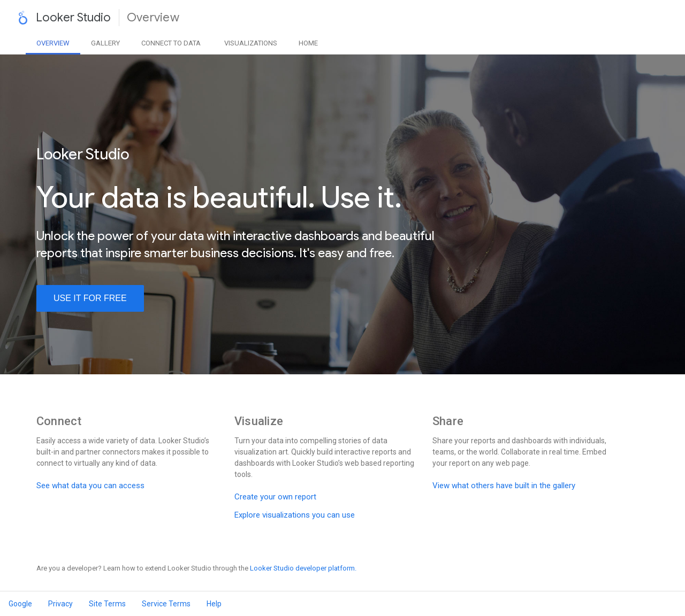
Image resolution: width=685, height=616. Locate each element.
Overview (53, 43)
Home (308, 43)
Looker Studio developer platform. (303, 568)
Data (171, 43)
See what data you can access (90, 486)
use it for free (90, 298)
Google (20, 604)
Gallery (105, 43)
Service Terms (166, 604)
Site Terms (107, 604)
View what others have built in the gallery (504, 486)
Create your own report (275, 497)
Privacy (60, 604)
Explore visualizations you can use (295, 515)
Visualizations (251, 43)
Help (214, 604)
